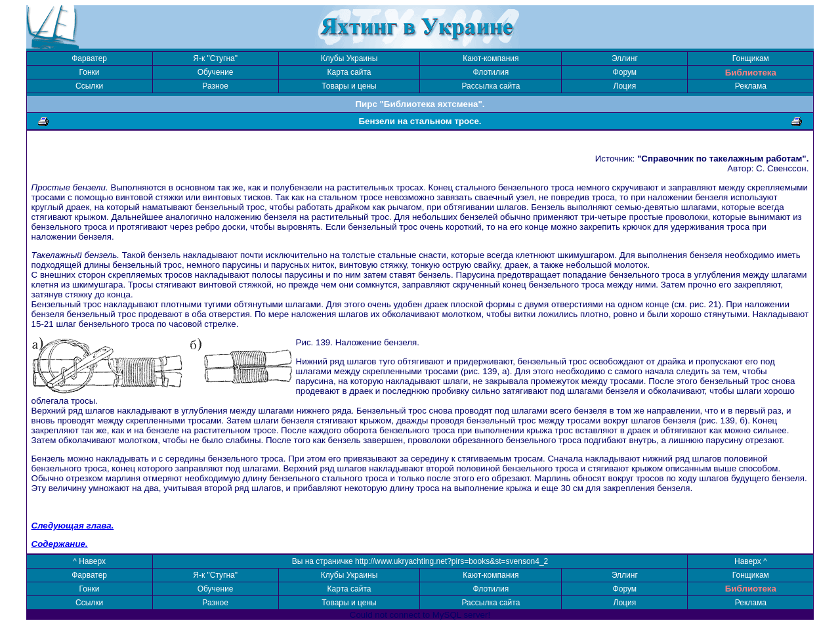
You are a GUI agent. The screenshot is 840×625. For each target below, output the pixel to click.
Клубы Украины (349, 58)
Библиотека (751, 73)
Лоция (625, 86)
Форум (625, 72)
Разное (215, 86)
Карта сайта (349, 72)
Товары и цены (349, 86)
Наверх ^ (751, 561)
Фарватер (89, 58)
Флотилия (491, 72)
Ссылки (89, 86)
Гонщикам (751, 58)
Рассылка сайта (491, 86)
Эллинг (625, 58)
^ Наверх (89, 561)
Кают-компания (491, 58)
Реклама (751, 86)
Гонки (90, 72)
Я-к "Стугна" (215, 58)
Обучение (216, 72)
